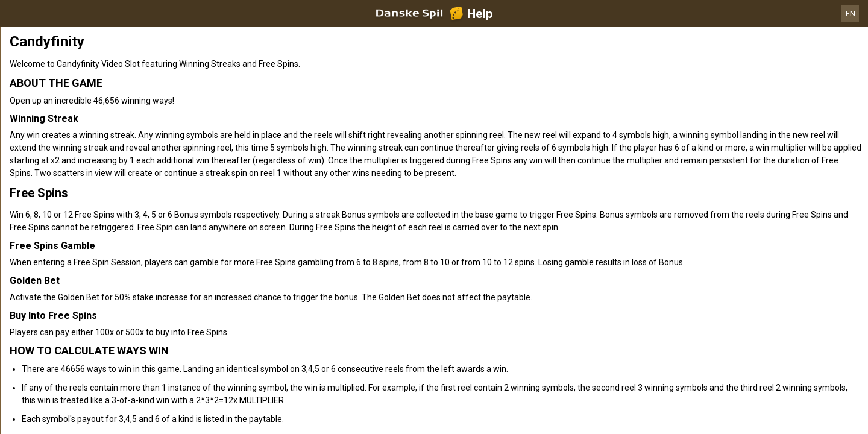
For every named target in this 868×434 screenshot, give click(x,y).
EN (851, 14)
